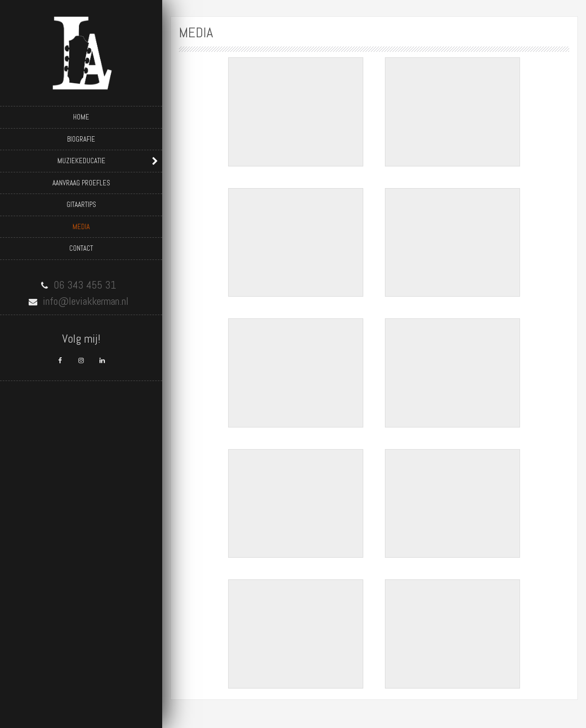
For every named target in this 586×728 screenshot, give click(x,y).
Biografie (81, 139)
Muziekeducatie (81, 161)
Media (81, 227)
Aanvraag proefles (81, 183)
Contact (81, 248)
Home (81, 117)
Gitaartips (81, 205)
